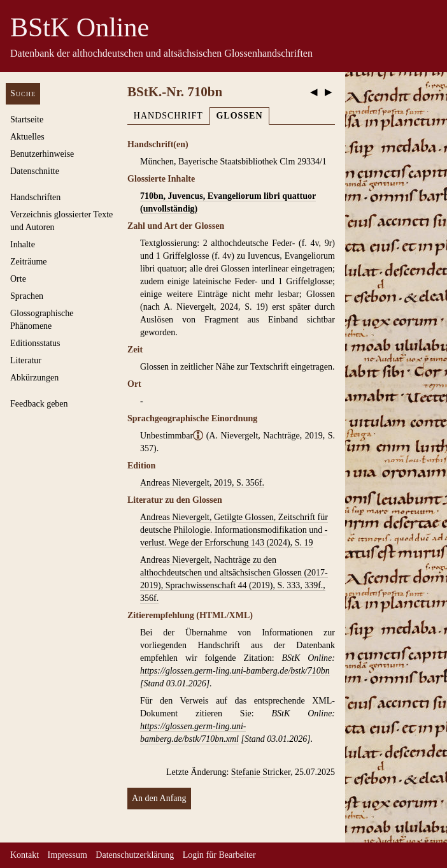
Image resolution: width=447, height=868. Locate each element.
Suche (23, 93)
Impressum (67, 855)
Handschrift (168, 116)
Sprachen (27, 296)
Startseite (27, 119)
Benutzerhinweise (42, 154)
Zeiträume (29, 262)
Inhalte (23, 244)
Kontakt (25, 855)
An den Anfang (159, 798)
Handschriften (35, 197)
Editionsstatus (35, 343)
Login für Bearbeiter (219, 855)
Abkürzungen (34, 378)
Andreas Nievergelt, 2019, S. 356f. (202, 483)
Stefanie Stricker (261, 772)
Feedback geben (39, 404)
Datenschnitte (35, 171)
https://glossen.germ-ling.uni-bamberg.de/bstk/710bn (235, 671)
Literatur (26, 360)
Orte (18, 279)
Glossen (239, 116)
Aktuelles (27, 137)
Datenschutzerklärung (135, 855)
